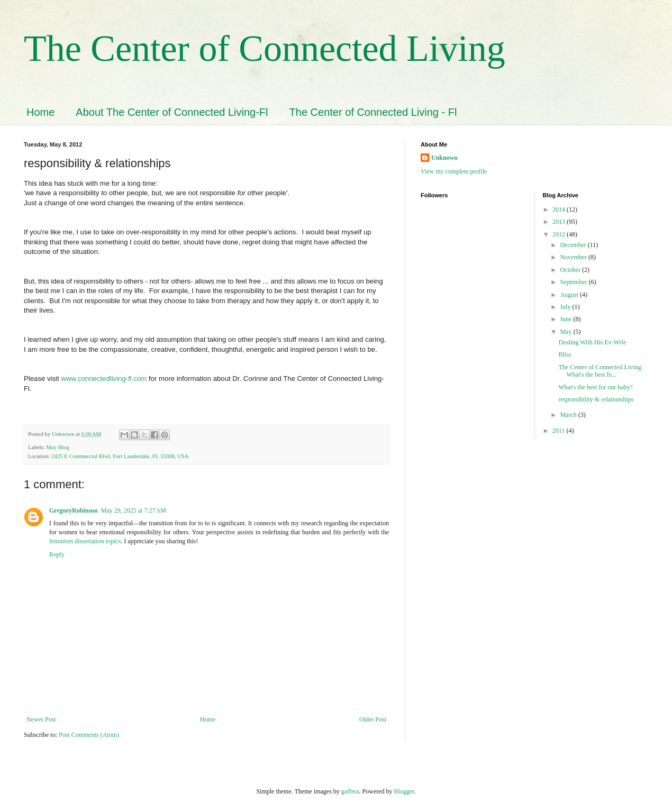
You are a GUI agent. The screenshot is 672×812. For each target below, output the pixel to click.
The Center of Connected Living (265, 48)
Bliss (565, 354)
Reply (57, 554)
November (574, 257)
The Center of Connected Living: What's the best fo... (600, 371)
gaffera (350, 791)
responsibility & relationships (596, 399)
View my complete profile (454, 171)
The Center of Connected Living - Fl (373, 112)
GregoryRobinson (74, 510)
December (574, 245)
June (566, 319)
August (570, 295)
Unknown (444, 158)
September (574, 282)
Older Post (373, 719)
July (566, 307)
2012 (560, 234)
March (569, 415)
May (566, 332)
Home (40, 112)
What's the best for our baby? (595, 387)
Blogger (404, 791)
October (571, 270)
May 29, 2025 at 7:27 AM (134, 510)
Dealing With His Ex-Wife (592, 342)
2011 (560, 431)
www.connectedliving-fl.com (104, 378)
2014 (560, 209)
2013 (560, 222)
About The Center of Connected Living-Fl (172, 112)
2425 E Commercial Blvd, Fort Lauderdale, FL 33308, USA (120, 456)
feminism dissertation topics (85, 541)
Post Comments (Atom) (89, 735)
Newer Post (41, 719)
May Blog (58, 447)
